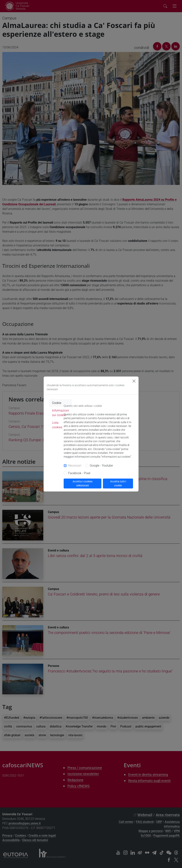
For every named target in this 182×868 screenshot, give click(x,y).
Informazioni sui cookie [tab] (61, 413)
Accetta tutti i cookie (118, 483)
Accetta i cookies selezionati (83, 483)
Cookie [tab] (57, 403)
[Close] (134, 381)
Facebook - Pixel (79, 473)
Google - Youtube (101, 466)
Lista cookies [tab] (57, 425)
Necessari (75, 466)
